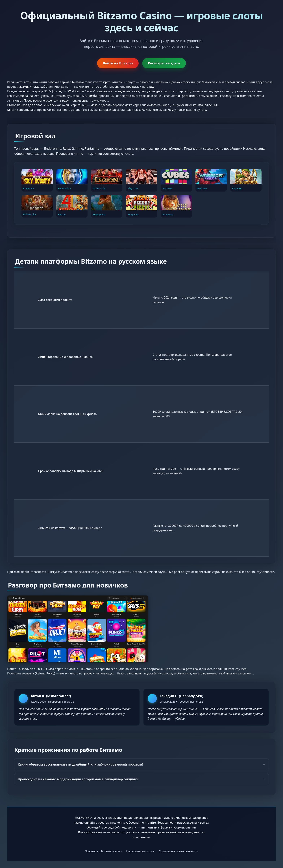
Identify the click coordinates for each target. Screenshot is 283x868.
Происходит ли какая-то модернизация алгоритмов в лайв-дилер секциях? (78, 779)
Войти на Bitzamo (118, 63)
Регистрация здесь (164, 63)
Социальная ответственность (178, 851)
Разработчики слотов (140, 851)
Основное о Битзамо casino (103, 851)
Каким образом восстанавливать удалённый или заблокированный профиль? (80, 764)
